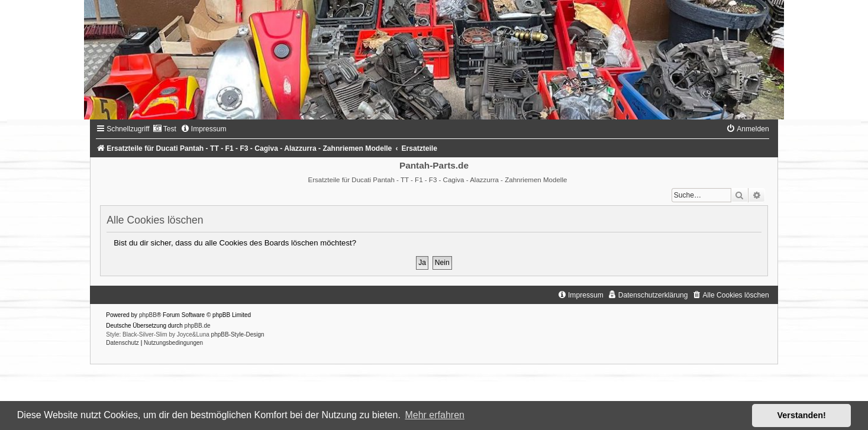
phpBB (148, 315)
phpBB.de (198, 326)
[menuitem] (164, 129)
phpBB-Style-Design (238, 334)
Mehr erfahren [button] (435, 415)
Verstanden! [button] (802, 415)
